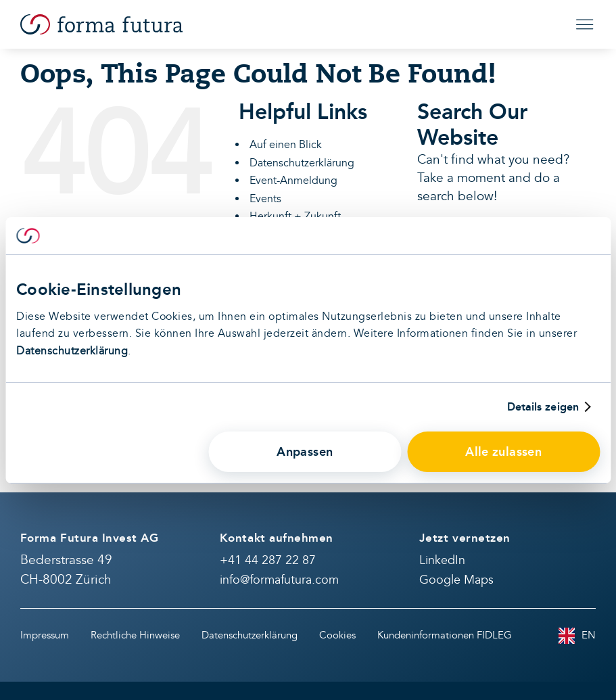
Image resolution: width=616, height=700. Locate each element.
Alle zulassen (503, 452)
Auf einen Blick (286, 145)
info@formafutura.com (279, 580)
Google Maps (456, 580)
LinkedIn (442, 560)
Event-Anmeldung (293, 181)
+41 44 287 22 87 (268, 560)
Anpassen (305, 452)
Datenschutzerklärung (72, 351)
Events (265, 199)
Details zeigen (543, 407)
